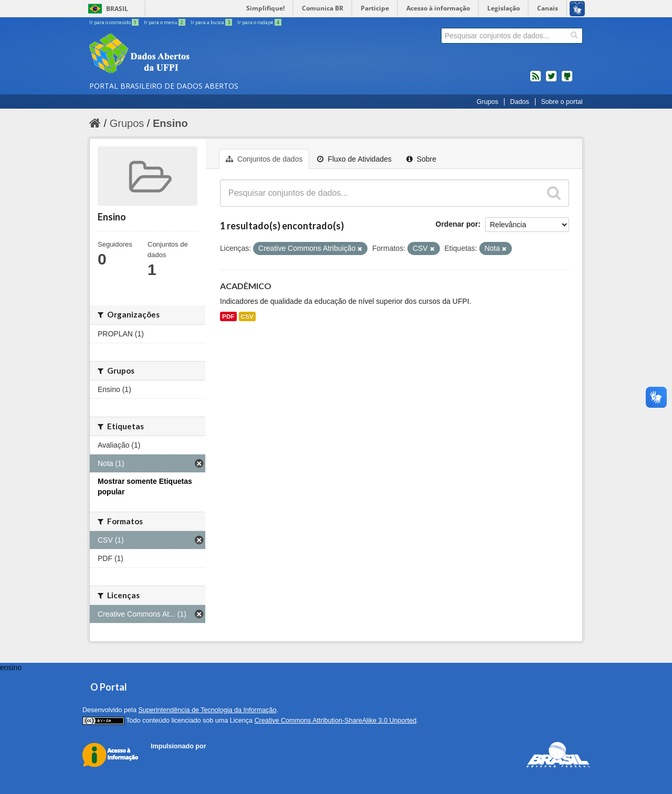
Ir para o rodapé (259, 22)
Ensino (170, 123)
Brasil (117, 9)
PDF (228, 316)
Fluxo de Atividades (354, 159)
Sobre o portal (561, 102)
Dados (519, 102)
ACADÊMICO (246, 286)
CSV (247, 316)
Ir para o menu (165, 22)
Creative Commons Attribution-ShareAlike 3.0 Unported (336, 721)
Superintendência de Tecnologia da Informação (207, 710)
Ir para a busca (212, 22)
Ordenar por (457, 224)
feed (535, 80)
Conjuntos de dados (264, 159)
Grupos (487, 102)
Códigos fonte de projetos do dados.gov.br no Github (567, 80)
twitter (551, 80)
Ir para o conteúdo (114, 22)
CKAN (169, 758)
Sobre (421, 159)
